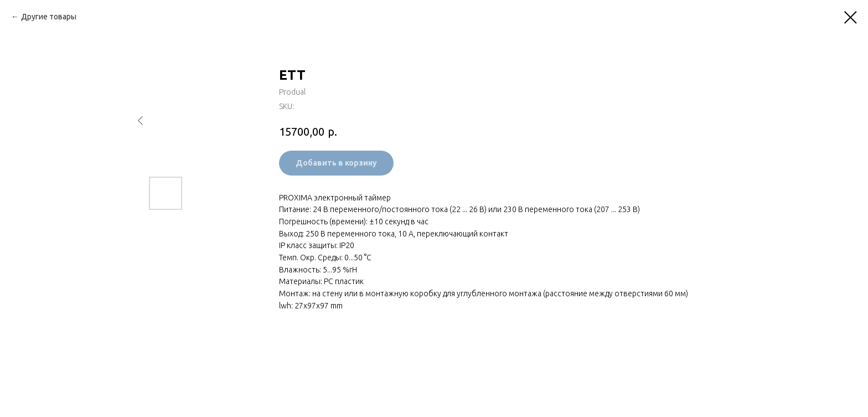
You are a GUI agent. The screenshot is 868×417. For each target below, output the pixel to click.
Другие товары (49, 17)
